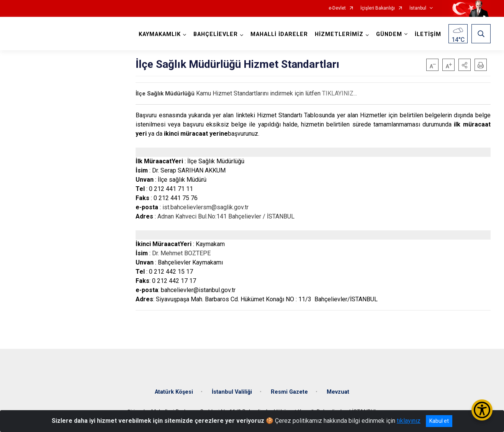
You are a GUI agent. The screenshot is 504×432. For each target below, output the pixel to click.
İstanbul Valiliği (232, 392)
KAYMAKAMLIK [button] (160, 34)
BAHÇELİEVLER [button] (216, 34)
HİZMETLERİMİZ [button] (339, 34)
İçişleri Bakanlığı (378, 8)
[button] (465, 65)
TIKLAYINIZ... (340, 93)
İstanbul (418, 8)
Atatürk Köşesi (174, 392)
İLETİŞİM (428, 34)
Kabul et (439, 421)
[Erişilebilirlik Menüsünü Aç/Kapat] (482, 410)
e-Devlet (337, 8)
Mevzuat (338, 392)
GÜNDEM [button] (389, 34)
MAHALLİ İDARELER (279, 34)
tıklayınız (409, 421)
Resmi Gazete (289, 392)
